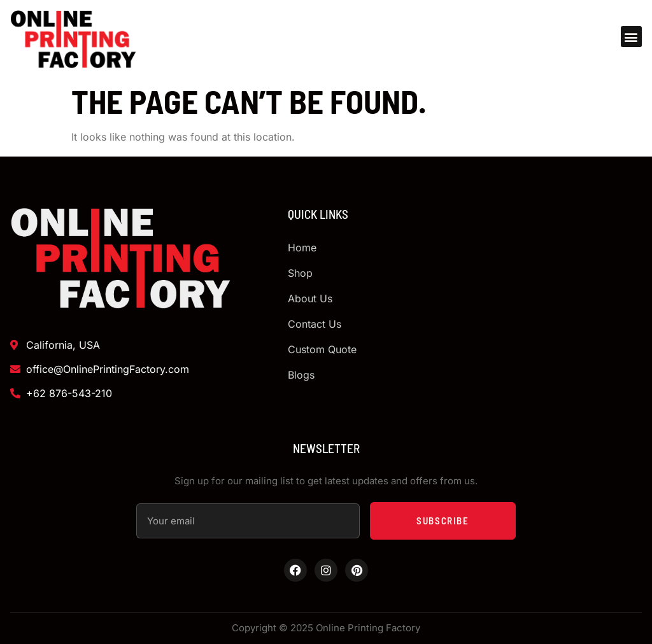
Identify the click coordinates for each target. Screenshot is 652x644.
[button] (631, 37)
